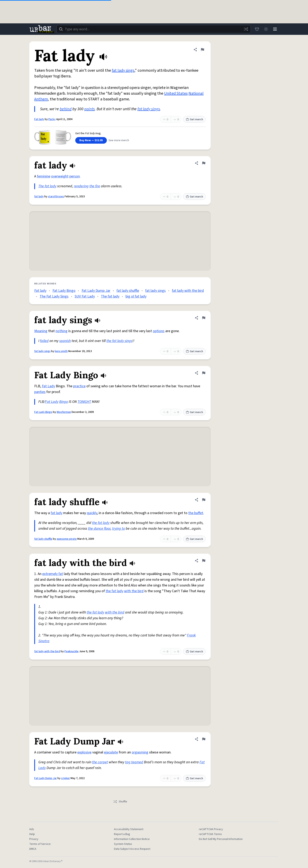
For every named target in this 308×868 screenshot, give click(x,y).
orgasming (140, 752)
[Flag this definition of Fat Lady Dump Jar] (204, 739)
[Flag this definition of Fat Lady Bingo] (204, 373)
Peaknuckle (71, 651)
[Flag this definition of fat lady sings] (204, 318)
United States (176, 93)
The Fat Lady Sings (54, 296)
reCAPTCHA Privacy (211, 829)
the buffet (196, 513)
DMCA (33, 849)
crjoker (66, 778)
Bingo (64, 402)
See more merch (119, 140)
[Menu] (275, 29)
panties (40, 392)
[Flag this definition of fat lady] (204, 163)
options (159, 331)
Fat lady (39, 119)
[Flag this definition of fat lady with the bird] (204, 561)
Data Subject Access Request (132, 849)
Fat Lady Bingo (64, 291)
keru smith (61, 351)
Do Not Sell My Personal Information (221, 839)
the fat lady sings (119, 341)
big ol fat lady (136, 296)
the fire (95, 186)
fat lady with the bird (188, 291)
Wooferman (64, 412)
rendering (81, 186)
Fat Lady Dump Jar (96, 291)
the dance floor (99, 529)
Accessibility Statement (129, 829)
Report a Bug (122, 834)
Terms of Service (40, 844)
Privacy (34, 839)
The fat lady (47, 186)
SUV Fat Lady (85, 296)
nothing (62, 331)
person (75, 176)
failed (44, 341)
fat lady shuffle (128, 291)
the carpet (100, 762)
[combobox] (154, 29)
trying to (119, 529)
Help (32, 834)
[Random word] (246, 29)
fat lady (39, 197)
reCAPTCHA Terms (210, 834)
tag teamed (134, 762)
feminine (44, 176)
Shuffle (120, 802)
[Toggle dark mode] (266, 29)
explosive (84, 752)
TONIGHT (84, 402)
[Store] (257, 29)
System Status (123, 844)
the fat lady (101, 523)
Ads (32, 829)
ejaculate (111, 752)
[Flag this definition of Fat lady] (202, 50)
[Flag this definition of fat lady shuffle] (204, 500)
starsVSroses (56, 197)
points (90, 109)
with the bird (134, 591)
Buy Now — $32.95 (91, 140)
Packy (52, 119)
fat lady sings (123, 70)
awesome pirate (67, 539)
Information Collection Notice (132, 839)
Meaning (41, 331)
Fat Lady (48, 386)
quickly (92, 513)
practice (79, 386)
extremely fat (53, 574)
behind (66, 109)
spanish (65, 341)
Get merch (194, 119)
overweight (60, 176)
